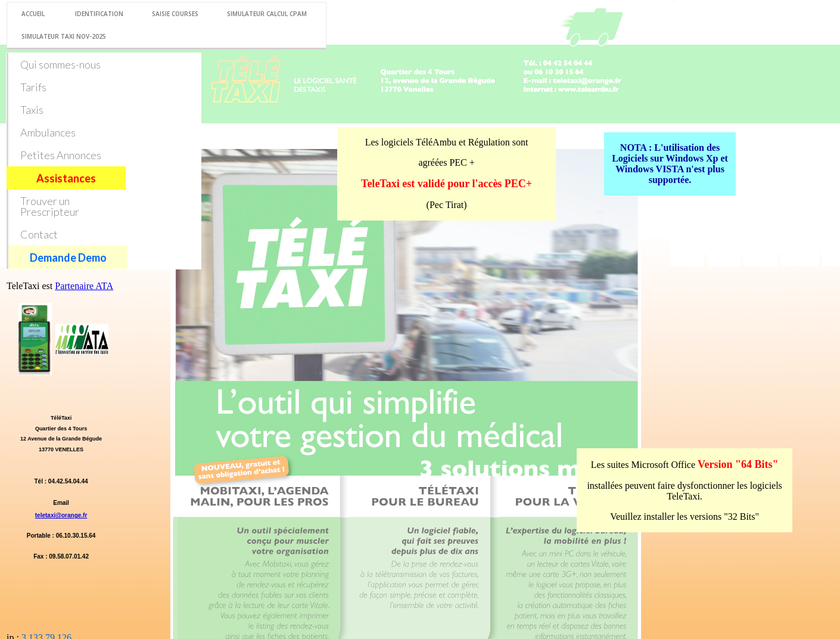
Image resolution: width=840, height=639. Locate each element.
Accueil (33, 14)
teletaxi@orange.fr (61, 515)
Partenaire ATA (84, 286)
